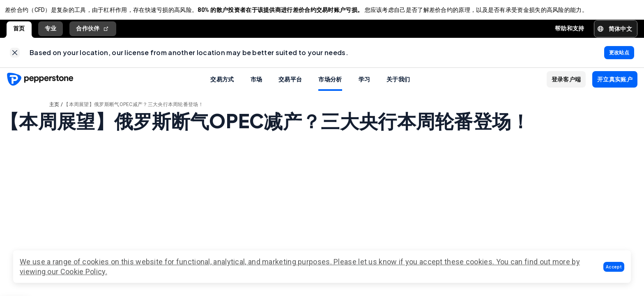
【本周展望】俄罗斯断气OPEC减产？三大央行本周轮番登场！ (133, 111)
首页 (19, 32)
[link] (15, 58)
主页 (54, 111)
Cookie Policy (83, 272)
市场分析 (330, 86)
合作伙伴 (93, 32)
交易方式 (222, 86)
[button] (614, 267)
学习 (365, 86)
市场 (256, 86)
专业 (51, 32)
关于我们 (398, 86)
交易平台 (290, 86)
